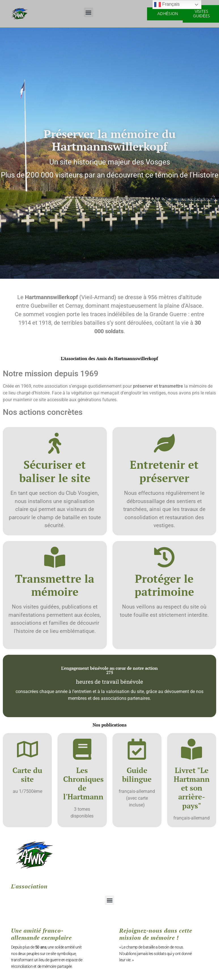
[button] (89, 12)
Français (167, 5)
